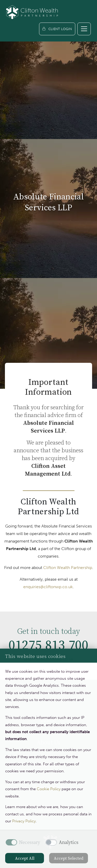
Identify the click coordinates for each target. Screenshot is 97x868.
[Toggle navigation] (84, 29)
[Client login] (57, 29)
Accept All (25, 858)
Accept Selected (69, 858)
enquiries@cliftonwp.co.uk (48, 587)
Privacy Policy (24, 821)
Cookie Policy (49, 789)
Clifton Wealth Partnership (68, 568)
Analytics (69, 842)
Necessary (30, 842)
